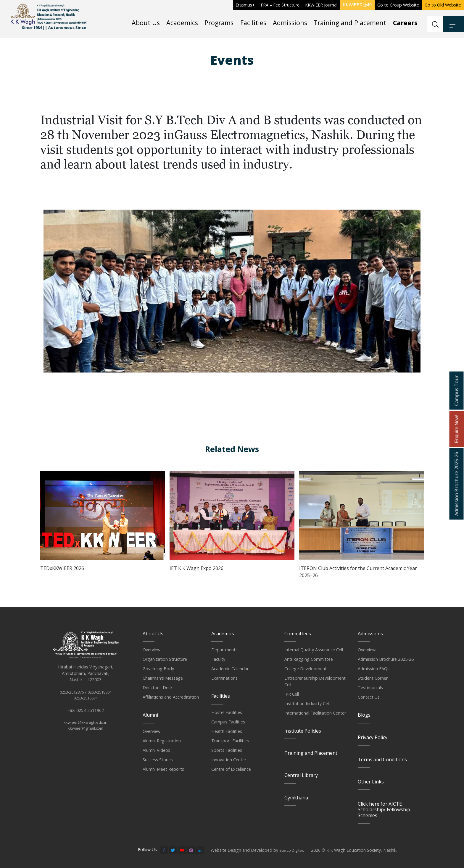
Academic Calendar (230, 668)
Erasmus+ (245, 5)
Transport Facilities (230, 740)
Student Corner (373, 678)
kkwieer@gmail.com (86, 736)
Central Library (301, 775)
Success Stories (158, 759)
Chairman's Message (163, 678)
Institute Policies (303, 731)
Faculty (218, 659)
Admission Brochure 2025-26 (386, 659)
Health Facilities (227, 731)
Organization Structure (165, 659)
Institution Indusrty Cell (307, 703)
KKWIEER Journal (321, 5)
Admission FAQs (374, 668)
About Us (146, 23)
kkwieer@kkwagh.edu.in (86, 730)
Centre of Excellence (231, 769)
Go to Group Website (398, 5)
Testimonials (370, 687)
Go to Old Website (443, 5)
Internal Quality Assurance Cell (314, 649)
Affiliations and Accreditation (171, 697)
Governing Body (158, 668)
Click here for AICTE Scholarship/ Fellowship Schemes (384, 809)
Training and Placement (350, 23)
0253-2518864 (101, 699)
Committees (298, 633)
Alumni (150, 715)
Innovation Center (229, 759)
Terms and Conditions (382, 759)
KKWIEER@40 (357, 5)
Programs (219, 23)
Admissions (290, 23)
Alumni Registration (162, 740)
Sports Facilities (227, 750)
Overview (152, 649)
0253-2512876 (70, 699)
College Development (306, 668)
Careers (405, 23)
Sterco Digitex (293, 850)
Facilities (253, 23)
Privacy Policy (373, 737)
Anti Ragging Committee (309, 659)
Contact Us (369, 697)
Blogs (364, 715)
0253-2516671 (86, 705)
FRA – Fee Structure (280, 5)
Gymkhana (296, 797)
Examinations (224, 678)
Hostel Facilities (227, 712)
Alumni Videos (156, 750)
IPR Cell (292, 694)
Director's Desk (158, 687)
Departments (224, 649)
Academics (182, 23)
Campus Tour (456, 390)
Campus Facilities (228, 722)
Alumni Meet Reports (163, 769)
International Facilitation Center (315, 713)
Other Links (371, 781)
